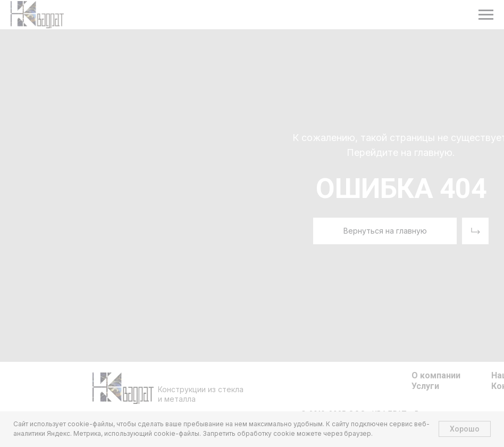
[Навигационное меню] (486, 15)
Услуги (425, 386)
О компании (436, 375)
